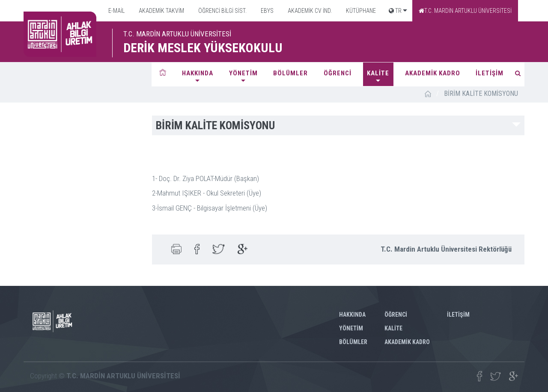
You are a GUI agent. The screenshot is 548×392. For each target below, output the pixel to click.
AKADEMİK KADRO (433, 73)
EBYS (267, 11)
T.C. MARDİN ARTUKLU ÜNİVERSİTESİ (465, 11)
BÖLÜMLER (290, 73)
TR (395, 11)
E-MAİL (116, 11)
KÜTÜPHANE (360, 11)
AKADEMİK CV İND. (309, 11)
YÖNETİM (243, 73)
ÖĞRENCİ (338, 73)
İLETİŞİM (490, 73)
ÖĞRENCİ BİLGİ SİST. (222, 11)
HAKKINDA (198, 73)
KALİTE (378, 73)
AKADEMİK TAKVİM (161, 11)
